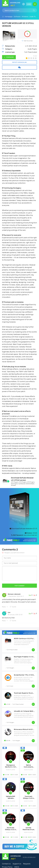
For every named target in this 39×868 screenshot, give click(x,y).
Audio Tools (34, 16)
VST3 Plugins (31, 482)
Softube (13, 485)
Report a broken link (20, 62)
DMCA (17, 867)
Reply (4, 607)
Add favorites (28, 41)
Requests (27, 864)
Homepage (9, 16)
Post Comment (20, 586)
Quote (14, 607)
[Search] (34, 10)
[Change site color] (24, 4)
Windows (25, 16)
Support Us (17, 864)
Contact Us (6, 864)
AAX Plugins (14, 484)
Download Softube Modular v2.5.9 (23, 529)
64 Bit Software (30, 484)
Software (17, 16)
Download (10, 57)
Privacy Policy (7, 867)
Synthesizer (22, 484)
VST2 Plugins (23, 482)
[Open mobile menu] (35, 4)
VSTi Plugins (15, 482)
